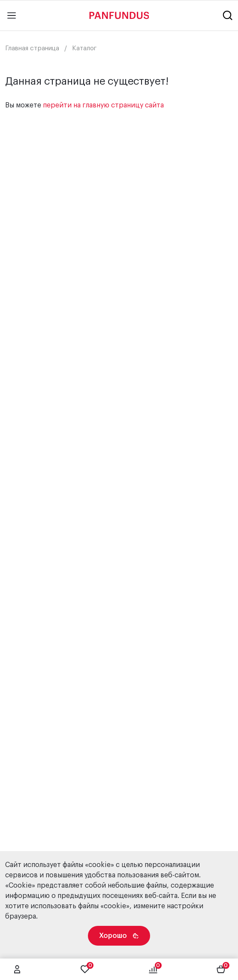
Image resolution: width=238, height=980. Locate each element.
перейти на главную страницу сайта (103, 105)
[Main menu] (12, 15)
